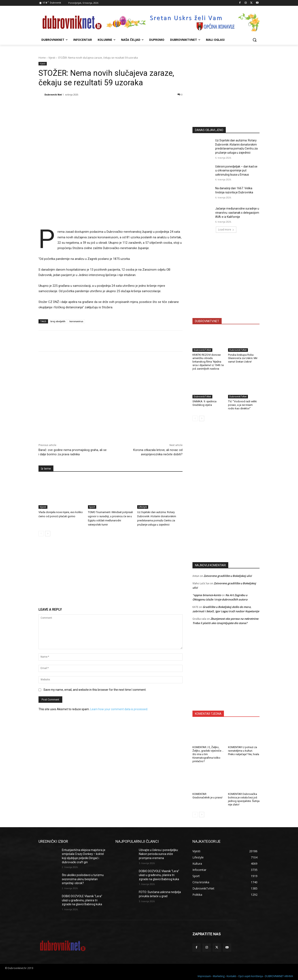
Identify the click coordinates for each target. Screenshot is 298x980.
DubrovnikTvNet (202, 350)
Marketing (219, 976)
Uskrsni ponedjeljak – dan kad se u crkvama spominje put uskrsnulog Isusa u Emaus (236, 171)
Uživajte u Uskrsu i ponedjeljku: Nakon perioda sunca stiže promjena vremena (159, 854)
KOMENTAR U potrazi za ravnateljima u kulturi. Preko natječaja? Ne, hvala (244, 751)
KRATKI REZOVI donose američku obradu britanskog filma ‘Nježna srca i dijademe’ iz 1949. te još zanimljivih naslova (208, 362)
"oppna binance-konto (207, 595)
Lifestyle (143, 507)
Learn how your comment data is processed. (119, 709)
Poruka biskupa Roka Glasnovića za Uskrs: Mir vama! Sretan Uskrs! (243, 358)
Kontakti (231, 976)
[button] (255, 40)
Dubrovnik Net (53, 95)
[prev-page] (41, 534)
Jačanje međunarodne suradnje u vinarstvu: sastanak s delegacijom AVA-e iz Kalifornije (237, 213)
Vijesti (52, 58)
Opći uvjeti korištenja (251, 976)
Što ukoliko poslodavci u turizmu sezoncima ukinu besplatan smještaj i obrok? (83, 879)
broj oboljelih (58, 321)
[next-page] (48, 534)
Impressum (204, 976)
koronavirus (76, 321)
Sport (92, 507)
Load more (226, 230)
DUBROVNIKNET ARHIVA (279, 976)
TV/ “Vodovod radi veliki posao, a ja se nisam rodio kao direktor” (242, 405)
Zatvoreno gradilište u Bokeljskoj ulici (228, 576)
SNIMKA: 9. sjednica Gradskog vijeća (204, 403)
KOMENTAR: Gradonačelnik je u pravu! (207, 796)
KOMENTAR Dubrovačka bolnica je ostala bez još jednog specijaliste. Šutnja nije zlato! (244, 799)
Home (42, 58)
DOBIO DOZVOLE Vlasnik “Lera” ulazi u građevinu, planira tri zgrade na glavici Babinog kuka (82, 900)
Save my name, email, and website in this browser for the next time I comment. (95, 690)
